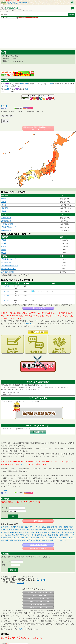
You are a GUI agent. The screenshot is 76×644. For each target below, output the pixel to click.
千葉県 (4, 199)
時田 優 (6, 286)
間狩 (36, 530)
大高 (5, 535)
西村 (57, 527)
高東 (7, 540)
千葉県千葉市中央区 (9, 227)
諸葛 (25, 532)
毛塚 (26, 538)
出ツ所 (27, 535)
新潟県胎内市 (6, 262)
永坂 (58, 538)
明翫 (14, 535)
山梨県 (4, 247)
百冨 (5, 532)
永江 (30, 538)
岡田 (49, 530)
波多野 (64, 538)
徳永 (37, 538)
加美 (16, 532)
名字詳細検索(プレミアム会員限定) (28, 18)
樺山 (52, 540)
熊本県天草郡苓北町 (9, 269)
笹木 (22, 535)
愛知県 (4, 211)
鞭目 (24, 540)
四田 (61, 527)
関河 (5, 538)
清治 (9, 538)
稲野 (15, 540)
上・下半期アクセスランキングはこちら (38, 601)
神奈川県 (5, 208)
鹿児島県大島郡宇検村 (10, 266)
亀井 (18, 535)
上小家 (38, 540)
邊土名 (3, 530)
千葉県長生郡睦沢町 (9, 259)
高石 (45, 535)
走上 (29, 532)
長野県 (7, 84)
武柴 (18, 538)
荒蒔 (58, 535)
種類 (3, 565)
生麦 (37, 532)
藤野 (33, 532)
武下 (70, 535)
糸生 (9, 535)
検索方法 (5, 511)
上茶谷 (54, 530)
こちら (22, 464)
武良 (62, 532)
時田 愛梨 (6, 296)
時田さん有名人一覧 (38, 308)
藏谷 (19, 540)
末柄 (50, 538)
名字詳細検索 (38, 521)
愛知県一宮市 (6, 230)
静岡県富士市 (6, 221)
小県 (21, 84)
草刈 (47, 540)
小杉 (32, 535)
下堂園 (53, 532)
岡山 (73, 538)
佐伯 (35, 527)
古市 (62, 535)
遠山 (49, 535)
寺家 (7, 527)
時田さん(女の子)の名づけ (38, 548)
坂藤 (52, 527)
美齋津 (66, 527)
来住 (53, 535)
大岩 (24, 530)
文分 (2, 527)
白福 (2, 540)
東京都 (4, 202)
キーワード (6, 562)
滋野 (8, 89)
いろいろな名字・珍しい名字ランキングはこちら (38, 592)
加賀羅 (37, 535)
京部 (11, 540)
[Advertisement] (38, 33)
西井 (12, 532)
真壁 (27, 527)
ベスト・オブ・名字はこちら (38, 595)
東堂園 (47, 532)
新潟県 (4, 243)
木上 (14, 538)
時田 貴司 (6, 291)
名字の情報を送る (7, 116)
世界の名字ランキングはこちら (38, 608)
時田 (26, 84)
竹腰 (60, 540)
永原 (30, 540)
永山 (13, 530)
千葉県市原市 (6, 218)
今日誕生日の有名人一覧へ (38, 604)
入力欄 (4, 508)
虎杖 (40, 527)
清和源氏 (6, 86)
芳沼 (58, 532)
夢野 (17, 530)
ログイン (32, 401)
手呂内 (70, 530)
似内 (69, 538)
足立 (66, 535)
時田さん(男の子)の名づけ (38, 545)
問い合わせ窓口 (29, 324)
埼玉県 (4, 205)
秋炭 (64, 540)
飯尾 (8, 530)
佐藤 (59, 530)
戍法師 (67, 532)
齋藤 (32, 530)
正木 (19, 527)
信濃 (26, 89)
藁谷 (23, 527)
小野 (22, 538)
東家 (45, 530)
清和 (51, 84)
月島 (20, 532)
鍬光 (44, 527)
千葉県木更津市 (7, 224)
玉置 (71, 527)
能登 (41, 530)
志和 (42, 532)
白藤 (43, 540)
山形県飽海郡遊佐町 (9, 272)
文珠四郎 (13, 527)
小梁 (28, 530)
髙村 (46, 538)
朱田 (56, 540)
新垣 (48, 527)
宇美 (42, 538)
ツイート (4, 106)
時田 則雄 (6, 300)
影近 (54, 538)
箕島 (31, 527)
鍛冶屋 (64, 530)
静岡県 (4, 250)
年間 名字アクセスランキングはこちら (38, 598)
